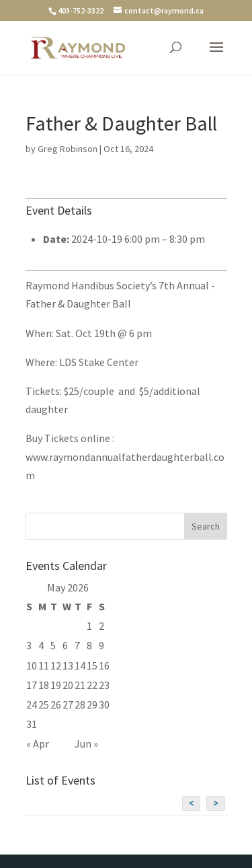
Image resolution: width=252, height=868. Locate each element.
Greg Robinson (68, 149)
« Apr (38, 744)
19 (56, 685)
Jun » (86, 744)
